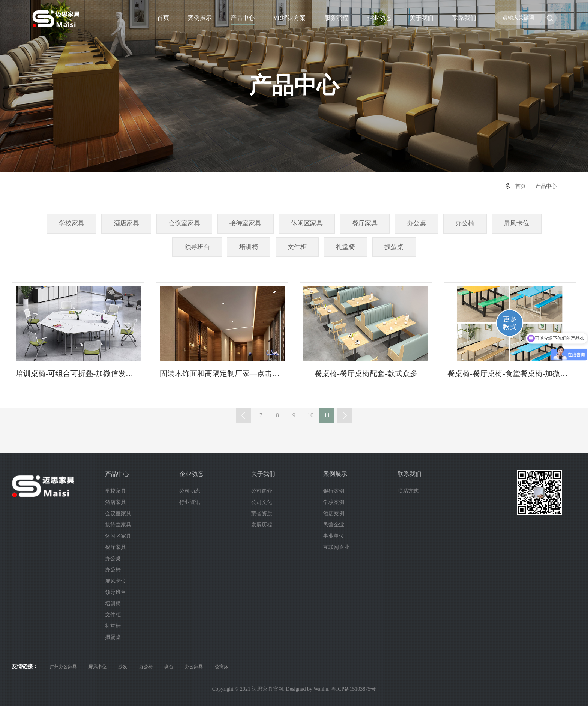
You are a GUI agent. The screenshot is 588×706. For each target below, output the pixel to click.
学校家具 (72, 223)
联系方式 (408, 491)
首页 (163, 18)
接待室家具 (245, 223)
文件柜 (297, 247)
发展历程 (262, 525)
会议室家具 (184, 223)
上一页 (243, 415)
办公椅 (465, 223)
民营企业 (334, 525)
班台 (169, 667)
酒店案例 (334, 513)
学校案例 (334, 502)
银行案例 (334, 491)
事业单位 (334, 536)
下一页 (345, 415)
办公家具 (194, 667)
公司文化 (262, 502)
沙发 (123, 667)
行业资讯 (190, 502)
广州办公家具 (63, 667)
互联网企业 (336, 547)
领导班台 (197, 247)
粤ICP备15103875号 (354, 689)
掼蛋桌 (394, 247)
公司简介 (262, 491)
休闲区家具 (307, 223)
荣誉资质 (262, 513)
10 (311, 415)
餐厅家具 (365, 223)
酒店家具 (126, 223)
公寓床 (222, 667)
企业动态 (379, 18)
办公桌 (416, 223)
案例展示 (200, 18)
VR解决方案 (289, 18)
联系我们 (464, 18)
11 (327, 415)
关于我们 (421, 18)
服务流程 (336, 18)
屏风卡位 (516, 223)
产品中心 (243, 18)
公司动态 (190, 491)
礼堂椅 (346, 247)
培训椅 (249, 247)
